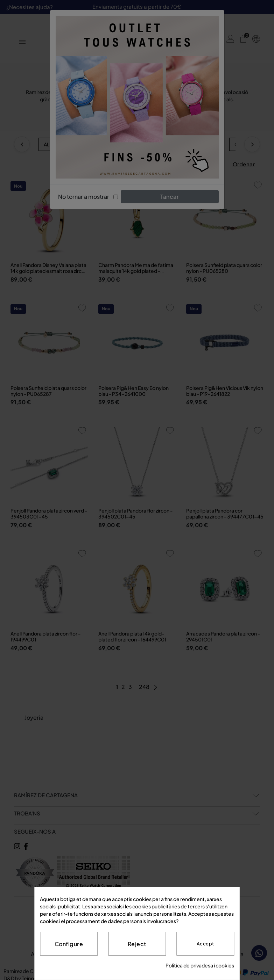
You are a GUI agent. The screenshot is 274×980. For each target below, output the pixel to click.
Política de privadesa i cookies (200, 965)
